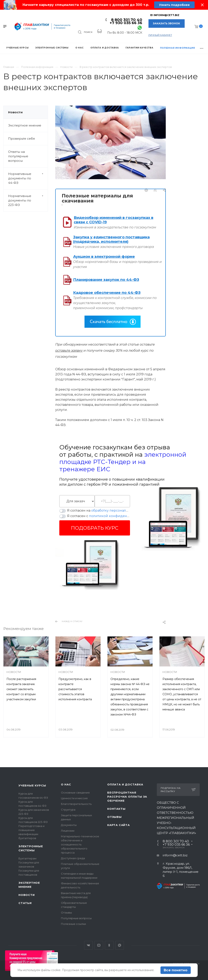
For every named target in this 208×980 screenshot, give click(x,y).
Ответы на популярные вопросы (18, 156)
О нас (66, 784)
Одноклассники (109, 945)
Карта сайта (119, 825)
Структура (68, 810)
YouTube (99, 945)
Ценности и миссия (74, 798)
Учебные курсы (32, 785)
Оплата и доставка (125, 784)
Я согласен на (99, 511)
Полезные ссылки (73, 924)
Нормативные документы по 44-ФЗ (28, 178)
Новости (15, 112)
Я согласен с (99, 516)
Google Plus (120, 945)
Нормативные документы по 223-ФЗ (28, 200)
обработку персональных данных (120, 510)
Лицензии (68, 831)
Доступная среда (73, 858)
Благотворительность (76, 804)
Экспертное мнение (25, 125)
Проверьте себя (21, 139)
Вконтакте (88, 945)
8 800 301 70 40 (127, 20)
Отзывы (66, 913)
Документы (69, 825)
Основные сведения (75, 793)
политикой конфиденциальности (118, 516)
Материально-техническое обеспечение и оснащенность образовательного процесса (80, 844)
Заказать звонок (166, 23)
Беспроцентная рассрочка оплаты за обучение (127, 797)
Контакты (116, 809)
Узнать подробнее (174, 5)
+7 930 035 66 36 (126, 23)
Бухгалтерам (27, 858)
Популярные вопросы (76, 918)
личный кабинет (160, 35)
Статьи (25, 903)
